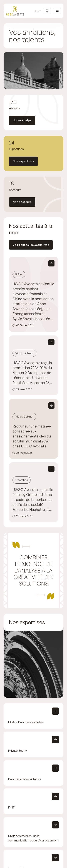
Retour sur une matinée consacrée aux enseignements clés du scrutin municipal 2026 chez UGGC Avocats (32, 436)
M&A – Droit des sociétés (26, 722)
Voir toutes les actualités (31, 245)
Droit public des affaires (24, 779)
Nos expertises (23, 161)
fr (37, 11)
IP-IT (11, 807)
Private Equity (17, 751)
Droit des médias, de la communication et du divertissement (33, 838)
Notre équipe (22, 120)
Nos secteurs (22, 202)
